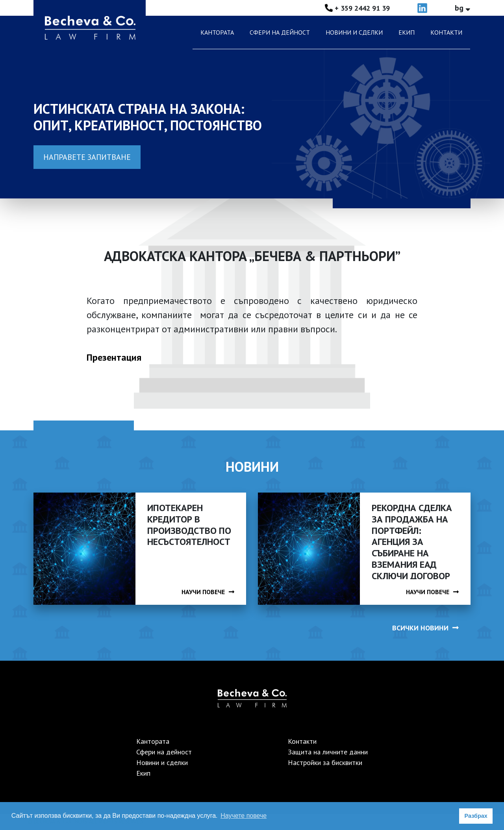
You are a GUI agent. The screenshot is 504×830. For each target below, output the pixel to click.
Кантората (217, 32)
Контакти (446, 32)
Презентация (114, 357)
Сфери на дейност (280, 32)
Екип (407, 32)
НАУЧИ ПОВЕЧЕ (208, 592)
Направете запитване (87, 157)
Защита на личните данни (328, 752)
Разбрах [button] (476, 816)
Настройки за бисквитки (325, 762)
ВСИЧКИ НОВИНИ (425, 628)
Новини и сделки (354, 32)
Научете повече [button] (244, 816)
